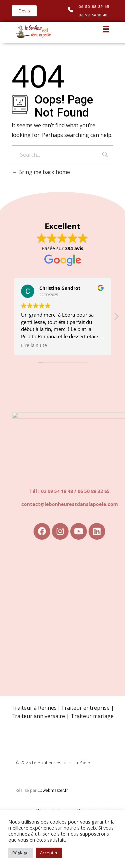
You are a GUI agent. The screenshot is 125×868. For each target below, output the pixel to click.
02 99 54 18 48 (93, 15)
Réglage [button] (20, 853)
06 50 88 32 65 (94, 7)
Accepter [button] (49, 853)
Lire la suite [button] (34, 345)
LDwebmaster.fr (53, 790)
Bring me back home (41, 172)
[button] (24, 11)
